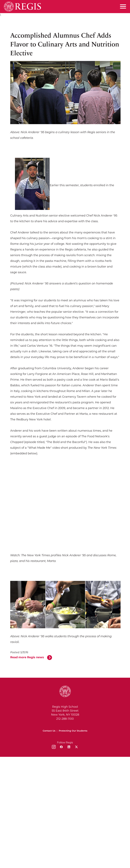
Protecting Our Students (73, 731)
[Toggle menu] (123, 6)
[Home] (22, 7)
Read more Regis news (27, 658)
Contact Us (49, 731)
